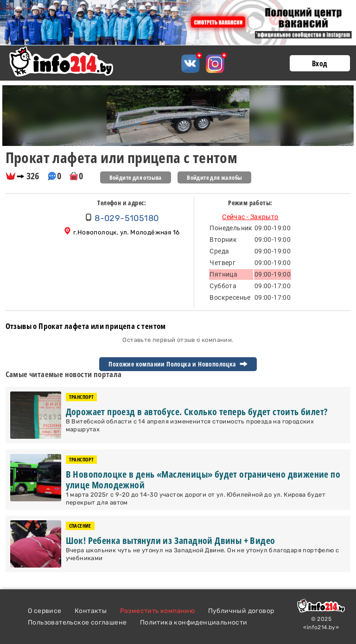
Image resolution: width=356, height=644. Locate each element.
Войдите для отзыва (136, 177)
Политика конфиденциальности (194, 622)
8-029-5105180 (127, 218)
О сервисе (45, 611)
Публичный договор (241, 611)
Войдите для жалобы (214, 177)
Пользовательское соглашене (77, 622)
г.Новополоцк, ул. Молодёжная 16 (126, 232)
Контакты (91, 611)
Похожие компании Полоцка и (178, 364)
